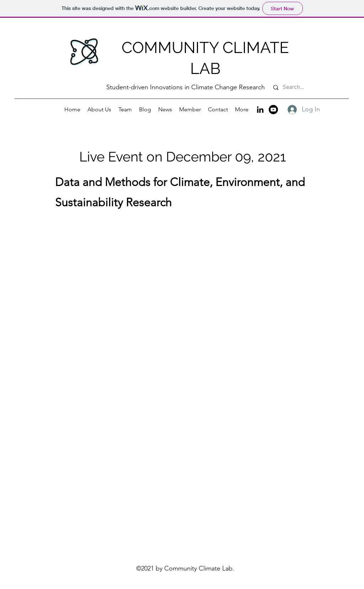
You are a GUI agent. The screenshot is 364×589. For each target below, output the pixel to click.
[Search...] (311, 88)
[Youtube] (273, 110)
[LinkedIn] (260, 110)
